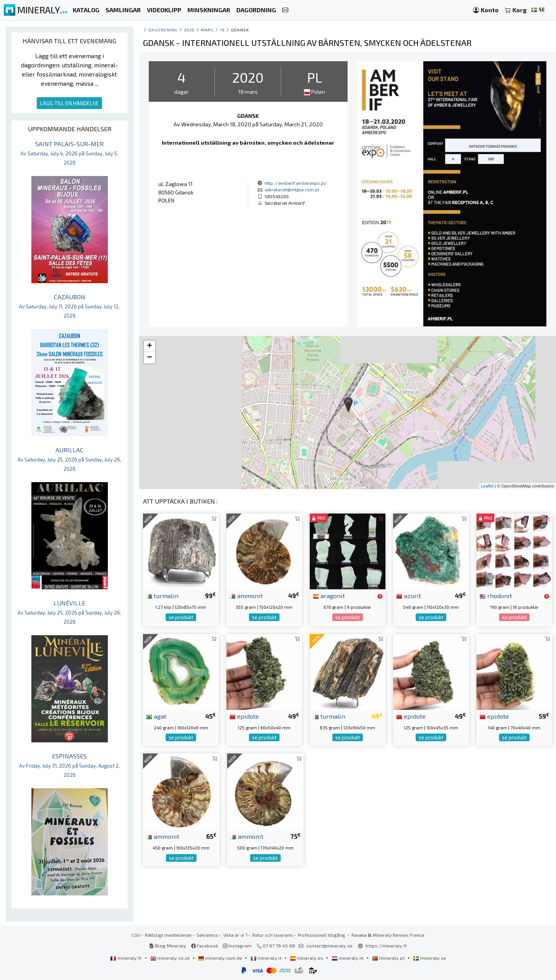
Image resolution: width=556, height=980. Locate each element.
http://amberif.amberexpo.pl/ (296, 183)
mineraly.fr (127, 958)
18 (222, 30)
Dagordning (163, 30)
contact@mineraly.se (329, 946)
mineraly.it (267, 958)
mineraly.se (430, 958)
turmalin (162, 595)
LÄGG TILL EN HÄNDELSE (69, 103)
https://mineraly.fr (386, 946)
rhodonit (496, 595)
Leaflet (487, 486)
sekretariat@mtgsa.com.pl (292, 189)
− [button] (149, 358)
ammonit (246, 595)
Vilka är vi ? (235, 935)
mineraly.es (307, 958)
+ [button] (149, 346)
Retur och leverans (273, 935)
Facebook (205, 946)
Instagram (237, 946)
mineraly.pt (389, 958)
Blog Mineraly (168, 946)
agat (156, 716)
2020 (189, 30)
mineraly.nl (348, 958)
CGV (136, 935)
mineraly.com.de (221, 958)
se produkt (181, 617)
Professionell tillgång (322, 935)
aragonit (329, 595)
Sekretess (207, 935)
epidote (244, 716)
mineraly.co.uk (171, 958)
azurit (409, 595)
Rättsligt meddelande (168, 935)
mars (207, 30)
